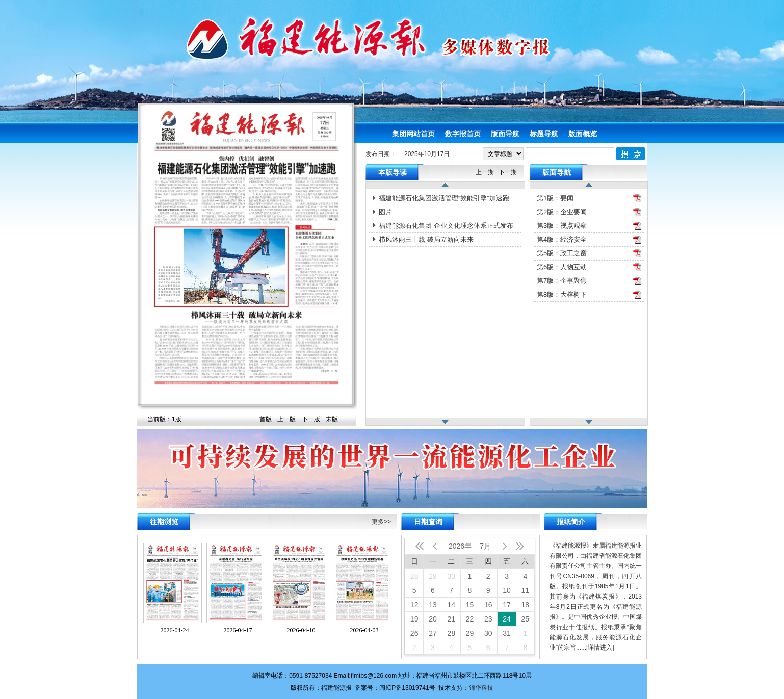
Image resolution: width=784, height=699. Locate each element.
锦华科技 (481, 688)
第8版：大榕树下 (562, 294)
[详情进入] (600, 648)
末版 (332, 419)
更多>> (381, 522)
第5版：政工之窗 (562, 253)
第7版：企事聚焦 (562, 281)
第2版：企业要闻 (562, 212)
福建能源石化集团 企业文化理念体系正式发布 (446, 226)
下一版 (311, 419)
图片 (385, 212)
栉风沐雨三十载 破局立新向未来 (426, 239)
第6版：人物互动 (562, 267)
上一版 (286, 419)
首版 (266, 419)
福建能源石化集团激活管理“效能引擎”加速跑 (444, 198)
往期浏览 (164, 522)
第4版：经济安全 (562, 239)
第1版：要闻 (555, 198)
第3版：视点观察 (562, 226)
